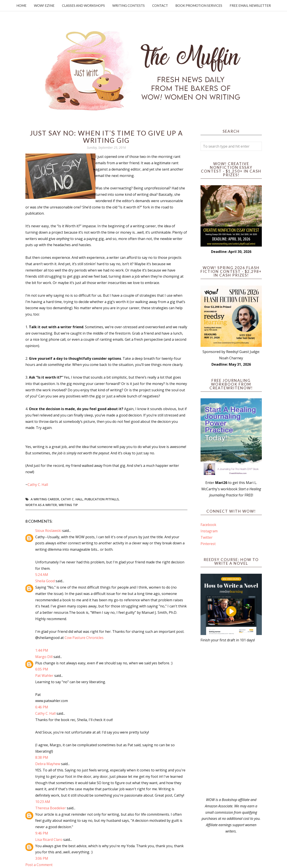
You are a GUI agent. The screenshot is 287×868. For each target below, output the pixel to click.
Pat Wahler (44, 676)
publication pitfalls (102, 499)
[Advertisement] (231, 720)
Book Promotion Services (199, 5)
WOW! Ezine (44, 5)
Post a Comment (39, 865)
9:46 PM (42, 833)
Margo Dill (44, 657)
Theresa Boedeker (51, 808)
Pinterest (208, 544)
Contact (160, 5)
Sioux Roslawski (48, 531)
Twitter (207, 537)
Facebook (208, 525)
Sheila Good (45, 581)
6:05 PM (42, 669)
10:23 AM (43, 802)
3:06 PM (42, 858)
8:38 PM (42, 757)
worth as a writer (41, 505)
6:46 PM (42, 707)
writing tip (68, 505)
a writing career (45, 499)
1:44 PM (42, 650)
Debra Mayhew (48, 764)
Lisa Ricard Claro (49, 840)
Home (21, 5)
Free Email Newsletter (250, 5)
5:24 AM (42, 575)
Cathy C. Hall (38, 485)
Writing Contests (129, 5)
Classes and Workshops (83, 5)
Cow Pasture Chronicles (84, 638)
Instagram (209, 531)
